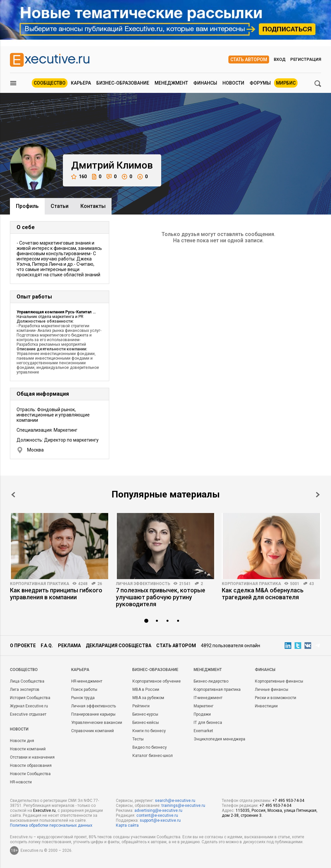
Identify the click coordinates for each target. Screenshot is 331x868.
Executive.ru (44, 810)
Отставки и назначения (32, 757)
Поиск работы (84, 690)
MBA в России (146, 690)
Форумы (260, 83)
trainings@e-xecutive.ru (183, 806)
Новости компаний (28, 749)
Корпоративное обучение (157, 681)
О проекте (23, 646)
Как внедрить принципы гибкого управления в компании (56, 594)
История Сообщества (30, 698)
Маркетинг (204, 706)
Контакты (93, 206)
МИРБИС (286, 83)
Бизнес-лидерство (211, 681)
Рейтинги (141, 706)
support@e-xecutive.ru (160, 820)
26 (100, 584)
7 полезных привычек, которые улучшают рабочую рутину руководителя (161, 597)
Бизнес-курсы (145, 714)
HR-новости (21, 782)
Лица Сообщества (27, 681)
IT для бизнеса (208, 723)
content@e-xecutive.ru (157, 815)
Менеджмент (171, 83)
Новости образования (31, 766)
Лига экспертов (25, 690)
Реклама (69, 646)
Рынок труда (83, 698)
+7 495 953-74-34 (288, 801)
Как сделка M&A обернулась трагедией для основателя (263, 594)
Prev (13, 495)
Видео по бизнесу (150, 747)
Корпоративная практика (40, 584)
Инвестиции (266, 706)
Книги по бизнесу (149, 731)
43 (311, 584)
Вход (280, 59)
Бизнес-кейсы (146, 723)
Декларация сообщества (118, 646)
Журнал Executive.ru (29, 706)
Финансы (205, 83)
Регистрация (306, 59)
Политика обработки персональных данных (51, 825)
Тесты (138, 739)
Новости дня (22, 741)
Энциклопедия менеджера (219, 739)
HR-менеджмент (87, 681)
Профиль (27, 206)
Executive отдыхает (28, 714)
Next (318, 495)
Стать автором (249, 59)
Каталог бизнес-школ (153, 756)
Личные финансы (272, 690)
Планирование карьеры (93, 714)
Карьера (81, 83)
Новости (233, 83)
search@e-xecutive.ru (175, 801)
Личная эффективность (143, 584)
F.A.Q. (47, 646)
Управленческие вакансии (97, 723)
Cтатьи (60, 206)
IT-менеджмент (208, 698)
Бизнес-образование (123, 83)
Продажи (202, 714)
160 (79, 177)
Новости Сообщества (30, 774)
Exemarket (203, 731)
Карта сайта (127, 825)
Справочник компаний (93, 731)
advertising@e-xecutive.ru (158, 810)
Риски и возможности (276, 698)
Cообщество (24, 670)
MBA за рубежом (148, 698)
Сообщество (50, 83)
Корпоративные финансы (279, 681)
